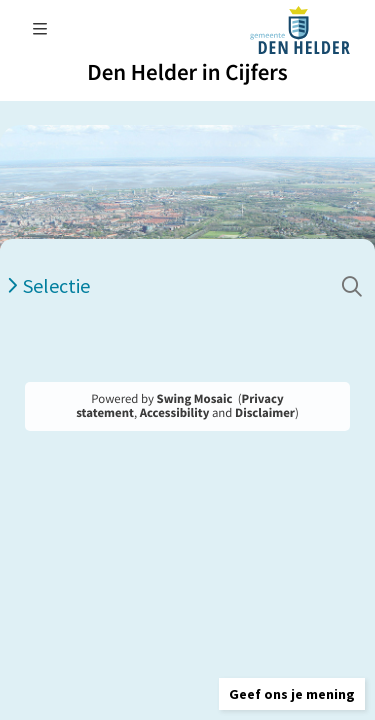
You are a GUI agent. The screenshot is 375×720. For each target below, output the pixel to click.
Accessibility (175, 413)
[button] (292, 694)
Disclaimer (265, 413)
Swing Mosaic (195, 399)
